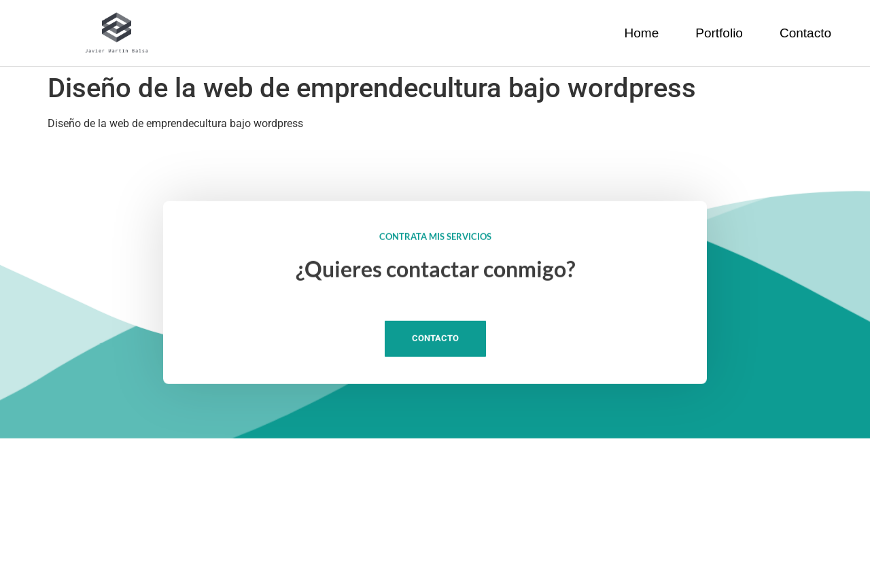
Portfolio (719, 33)
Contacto (805, 33)
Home (642, 33)
